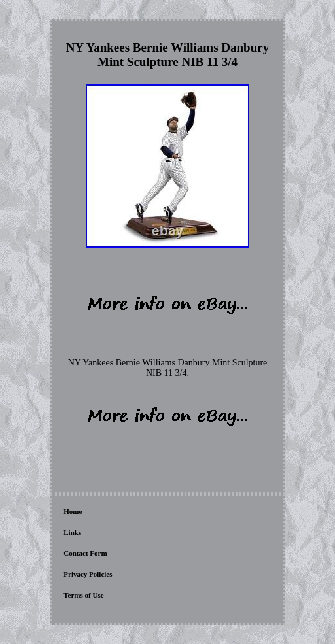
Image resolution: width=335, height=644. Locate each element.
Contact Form (85, 553)
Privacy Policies (88, 574)
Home (73, 511)
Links (72, 532)
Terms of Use (83, 595)
